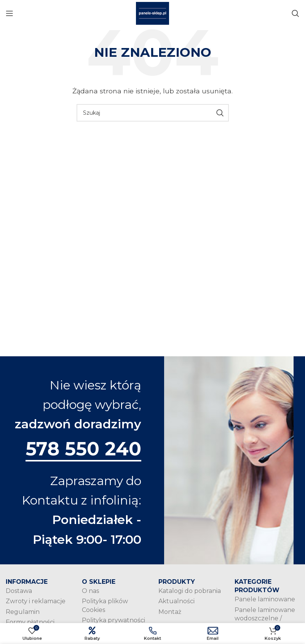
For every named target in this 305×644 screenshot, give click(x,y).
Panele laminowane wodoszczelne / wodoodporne (265, 619)
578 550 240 (83, 449)
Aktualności (176, 602)
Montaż (170, 613)
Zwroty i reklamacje (36, 602)
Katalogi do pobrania (190, 592)
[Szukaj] (295, 13)
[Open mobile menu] (10, 13)
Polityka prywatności (113, 621)
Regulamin (23, 613)
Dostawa (19, 592)
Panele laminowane (265, 600)
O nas (90, 592)
